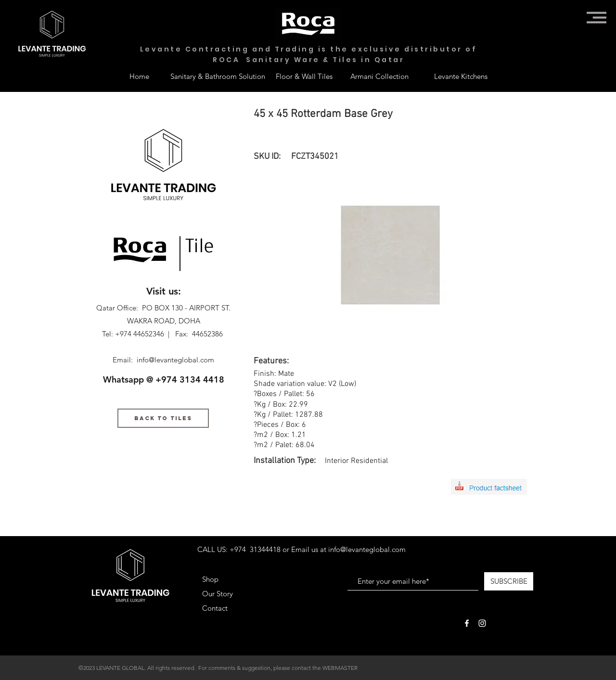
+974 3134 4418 (190, 379)
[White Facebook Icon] (467, 623)
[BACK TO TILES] (163, 418)
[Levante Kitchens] (461, 76)
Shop (210, 579)
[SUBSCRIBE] (509, 581)
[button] (597, 18)
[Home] (139, 76)
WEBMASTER (340, 668)
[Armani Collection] (379, 76)
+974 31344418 (255, 549)
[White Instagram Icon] (482, 623)
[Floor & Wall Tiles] (304, 76)
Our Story (218, 594)
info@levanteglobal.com (175, 360)
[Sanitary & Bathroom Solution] (218, 76)
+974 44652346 (140, 334)
